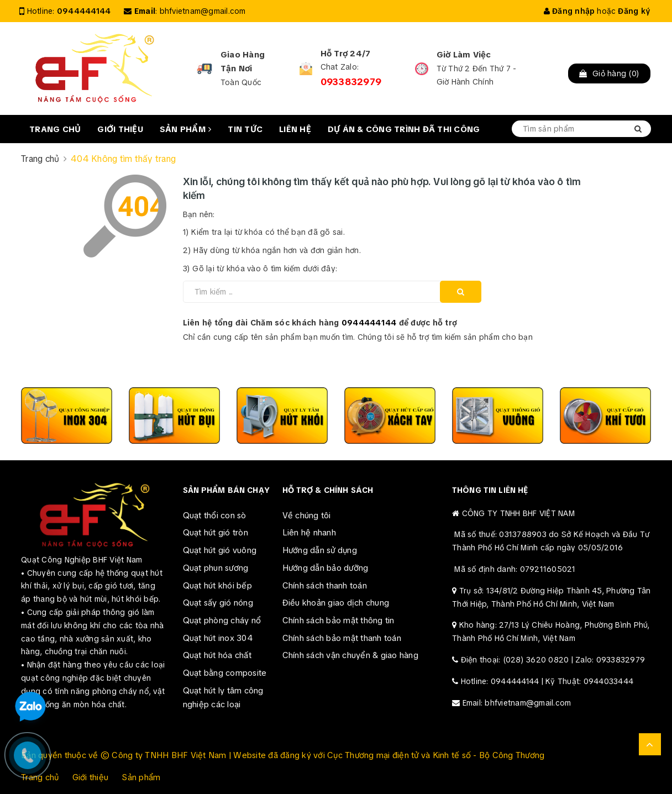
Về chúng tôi (307, 516)
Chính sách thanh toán (325, 586)
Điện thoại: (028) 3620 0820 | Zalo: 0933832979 (553, 660)
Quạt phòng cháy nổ (222, 621)
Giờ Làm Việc (464, 55)
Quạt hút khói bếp (217, 586)
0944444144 (84, 11)
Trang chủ (55, 129)
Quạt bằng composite (225, 673)
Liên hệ (295, 129)
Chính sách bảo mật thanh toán (342, 638)
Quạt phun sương (216, 568)
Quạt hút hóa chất (217, 655)
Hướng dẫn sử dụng (320, 550)
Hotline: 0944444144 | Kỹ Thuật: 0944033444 (547, 681)
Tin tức (245, 129)
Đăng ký (634, 11)
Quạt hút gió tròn (216, 533)
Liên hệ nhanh (309, 533)
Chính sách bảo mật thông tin (338, 621)
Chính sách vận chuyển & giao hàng (350, 655)
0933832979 (351, 82)
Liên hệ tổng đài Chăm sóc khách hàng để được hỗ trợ (320, 323)
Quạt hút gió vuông (220, 550)
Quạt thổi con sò (215, 516)
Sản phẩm (186, 129)
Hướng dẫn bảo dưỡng (326, 568)
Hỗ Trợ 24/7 (346, 54)
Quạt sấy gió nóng (218, 603)
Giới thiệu (120, 129)
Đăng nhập (569, 11)
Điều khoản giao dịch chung (336, 603)
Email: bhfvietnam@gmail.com (517, 703)
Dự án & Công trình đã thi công (404, 129)
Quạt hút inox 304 (218, 638)
